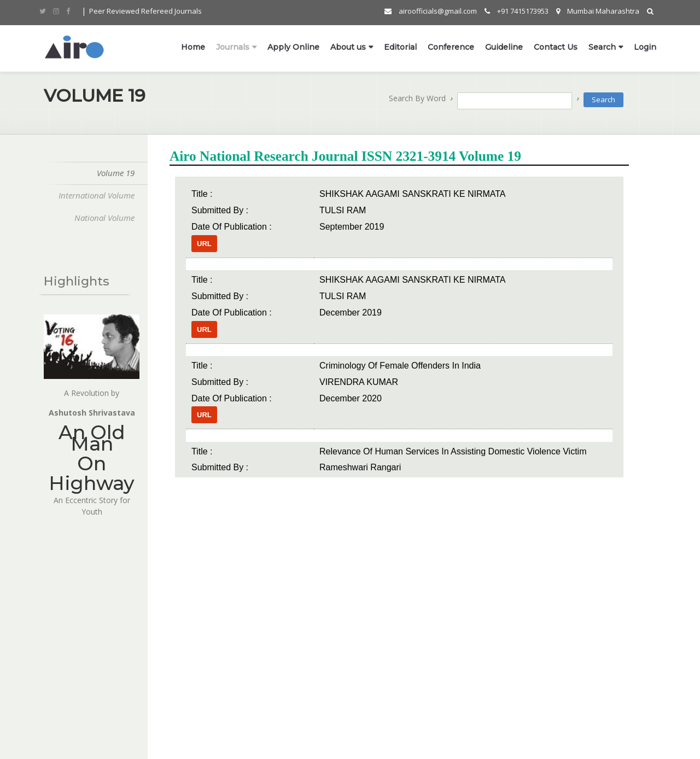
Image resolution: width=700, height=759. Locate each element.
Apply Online (293, 48)
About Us (56, 671)
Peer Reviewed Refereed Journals (145, 11)
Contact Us (556, 48)
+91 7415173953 (517, 11)
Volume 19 (112, 173)
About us (348, 48)
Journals (233, 48)
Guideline (504, 48)
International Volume (93, 195)
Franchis (153, 654)
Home (193, 48)
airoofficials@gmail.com (431, 11)
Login (645, 48)
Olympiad (57, 688)
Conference (451, 48)
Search (602, 48)
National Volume (101, 218)
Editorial (400, 48)
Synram (56, 742)
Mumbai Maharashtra (598, 11)
